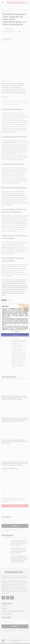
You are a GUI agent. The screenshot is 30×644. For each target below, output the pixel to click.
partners (13, 308)
